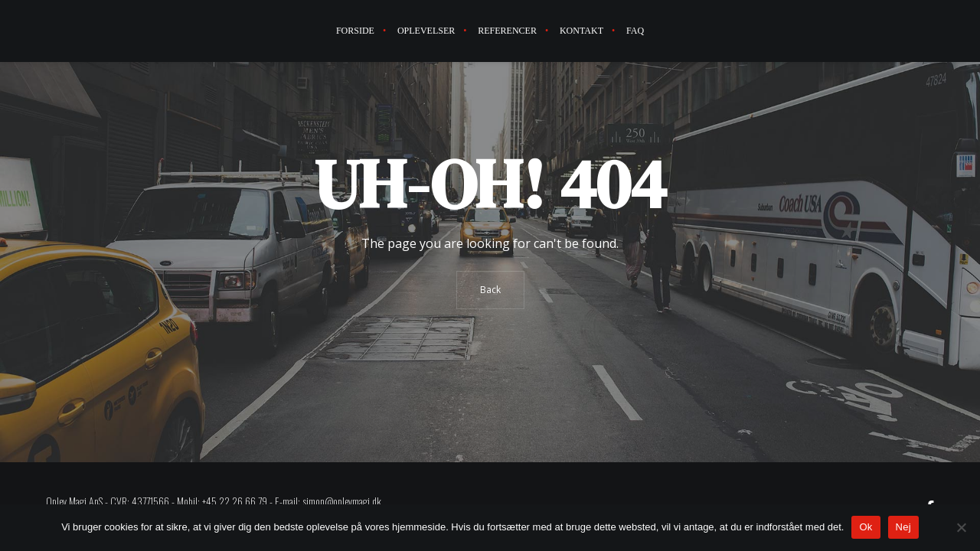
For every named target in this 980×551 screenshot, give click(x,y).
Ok (866, 527)
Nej (903, 527)
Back (490, 290)
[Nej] (961, 527)
